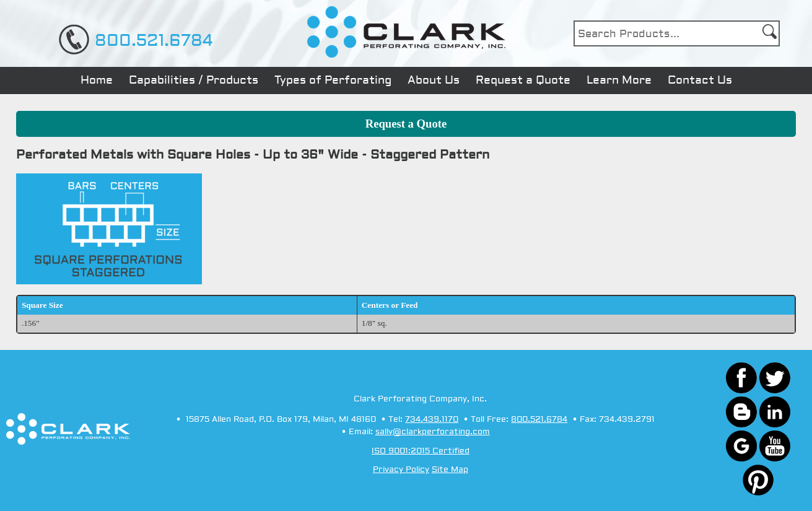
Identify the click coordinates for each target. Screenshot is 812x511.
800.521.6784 (154, 41)
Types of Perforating (333, 80)
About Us (434, 80)
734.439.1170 (432, 419)
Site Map (450, 470)
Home (97, 80)
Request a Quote (523, 80)
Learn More (619, 80)
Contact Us (700, 80)
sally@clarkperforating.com (433, 432)
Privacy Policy (401, 470)
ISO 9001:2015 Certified (421, 451)
